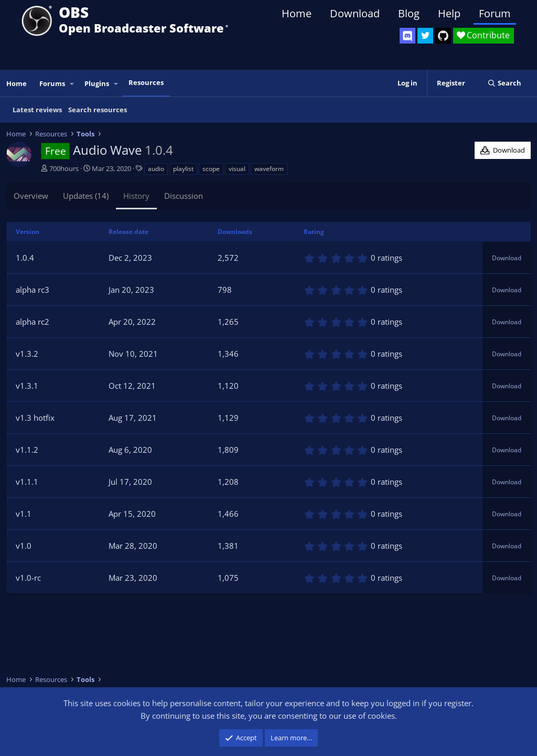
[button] (72, 84)
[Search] (504, 83)
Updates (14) (86, 196)
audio (156, 169)
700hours (64, 168)
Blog (409, 13)
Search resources (98, 110)
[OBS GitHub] (443, 36)
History (136, 196)
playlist (183, 169)
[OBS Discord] (407, 36)
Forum (495, 13)
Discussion (184, 196)
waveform (269, 169)
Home (297, 13)
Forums (52, 83)
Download (355, 13)
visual (237, 169)
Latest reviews (37, 110)
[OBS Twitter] (425, 36)
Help (449, 13)
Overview (31, 196)
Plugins (97, 83)
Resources (146, 82)
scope (211, 169)
